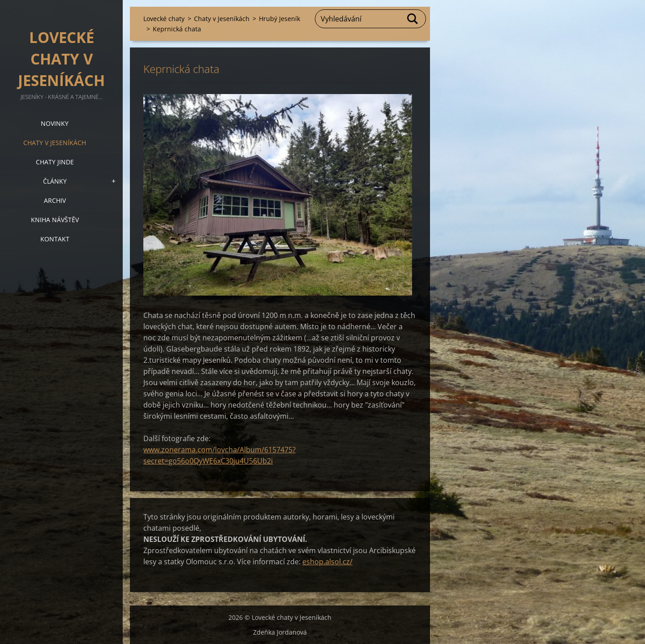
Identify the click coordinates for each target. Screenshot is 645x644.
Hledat (413, 19)
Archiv (55, 200)
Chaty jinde (55, 162)
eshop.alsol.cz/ (327, 562)
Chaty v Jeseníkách (55, 143)
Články (55, 181)
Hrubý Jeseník (279, 19)
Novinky (55, 123)
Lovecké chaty (164, 19)
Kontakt (55, 239)
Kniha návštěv (55, 220)
